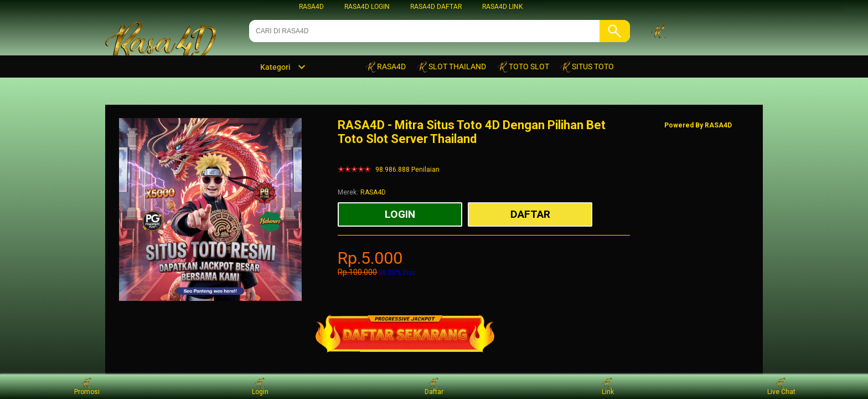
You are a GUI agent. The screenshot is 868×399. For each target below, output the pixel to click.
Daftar (434, 387)
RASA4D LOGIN (367, 7)
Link (608, 387)
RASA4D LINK (503, 7)
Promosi (87, 387)
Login (260, 387)
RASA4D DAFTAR (436, 7)
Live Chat (781, 387)
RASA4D (311, 7)
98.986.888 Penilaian (407, 170)
